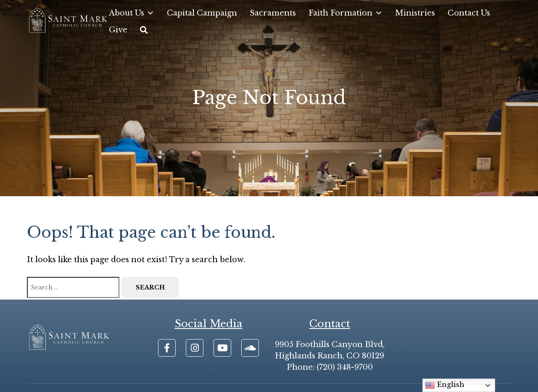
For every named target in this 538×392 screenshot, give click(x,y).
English (445, 385)
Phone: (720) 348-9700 (330, 367)
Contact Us (469, 13)
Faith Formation (345, 13)
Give (118, 30)
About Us (132, 13)
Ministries (415, 13)
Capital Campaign (202, 13)
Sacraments (273, 13)
